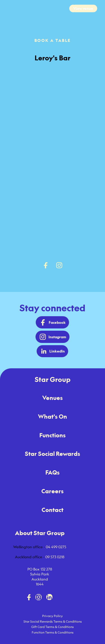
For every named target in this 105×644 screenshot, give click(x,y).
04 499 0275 (56, 547)
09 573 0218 (55, 557)
